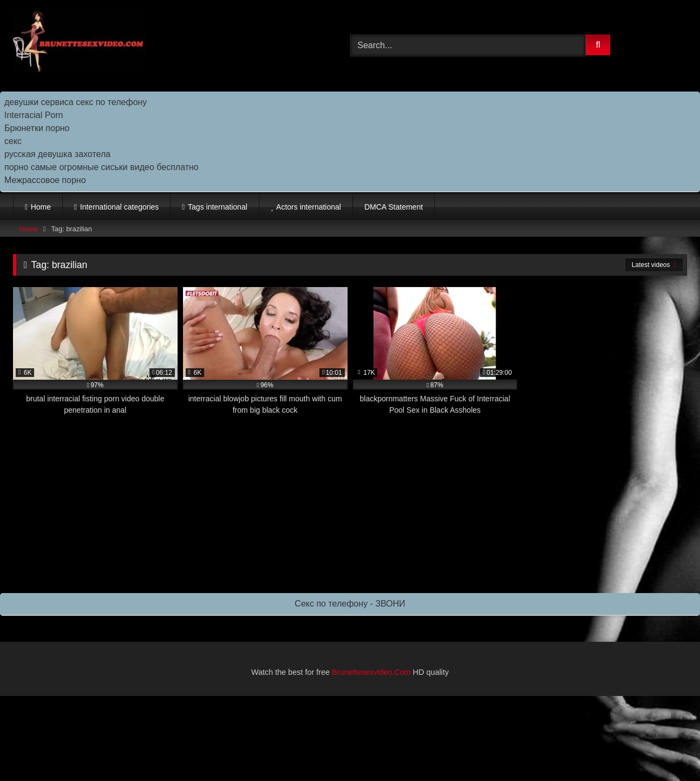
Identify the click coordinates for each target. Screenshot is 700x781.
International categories (120, 207)
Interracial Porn (34, 115)
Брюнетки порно (37, 128)
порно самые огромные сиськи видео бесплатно (102, 167)
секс (13, 141)
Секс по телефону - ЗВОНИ (350, 604)
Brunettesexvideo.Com (371, 672)
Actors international (309, 207)
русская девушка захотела (57, 154)
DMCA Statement (394, 207)
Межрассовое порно (45, 180)
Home (41, 207)
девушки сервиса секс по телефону (76, 102)
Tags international (218, 207)
